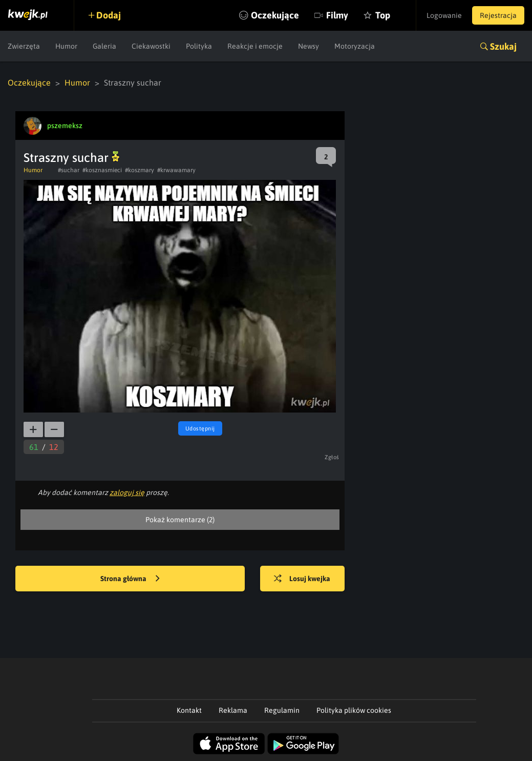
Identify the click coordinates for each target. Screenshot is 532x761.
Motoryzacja (355, 46)
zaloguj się (127, 492)
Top (383, 15)
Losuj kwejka (302, 579)
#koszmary (140, 170)
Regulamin (282, 710)
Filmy (337, 15)
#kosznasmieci (102, 170)
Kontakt (189, 710)
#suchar (69, 170)
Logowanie (444, 15)
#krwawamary (176, 170)
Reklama (233, 710)
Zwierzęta (24, 46)
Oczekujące (275, 15)
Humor (66, 46)
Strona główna (130, 579)
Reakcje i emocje (255, 46)
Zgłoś (332, 457)
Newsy (308, 46)
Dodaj (109, 15)
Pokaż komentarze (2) (180, 520)
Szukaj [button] (503, 46)
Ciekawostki (151, 46)
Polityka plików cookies (354, 710)
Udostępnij (200, 428)
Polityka (199, 46)
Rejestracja (498, 15)
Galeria (104, 46)
